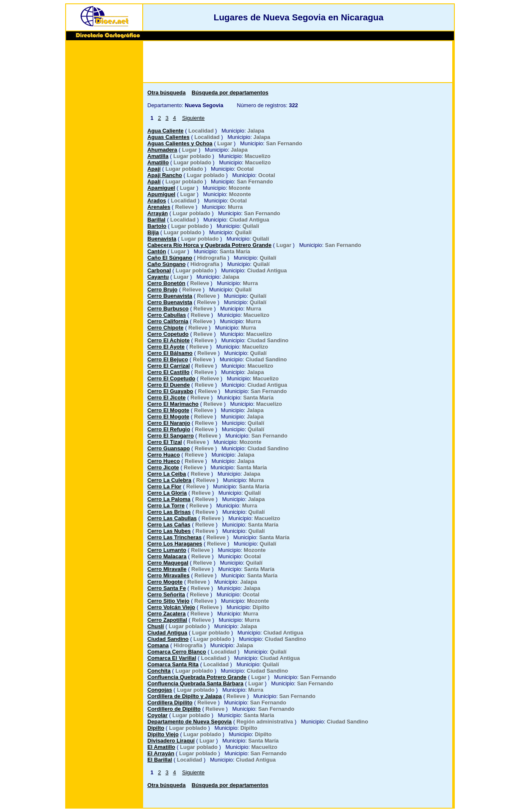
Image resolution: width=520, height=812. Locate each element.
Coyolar (158, 715)
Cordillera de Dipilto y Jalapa (185, 696)
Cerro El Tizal (165, 442)
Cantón (157, 251)
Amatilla (158, 156)
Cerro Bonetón (166, 283)
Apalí (154, 182)
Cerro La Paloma (169, 499)
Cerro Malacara (167, 556)
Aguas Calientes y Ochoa (180, 143)
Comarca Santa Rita (173, 664)
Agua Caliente (165, 131)
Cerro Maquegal (168, 563)
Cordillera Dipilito (170, 703)
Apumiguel (161, 194)
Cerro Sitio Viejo (168, 601)
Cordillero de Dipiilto (174, 709)
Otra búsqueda (166, 93)
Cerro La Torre (166, 506)
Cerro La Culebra (169, 480)
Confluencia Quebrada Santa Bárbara (195, 683)
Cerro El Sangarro (171, 436)
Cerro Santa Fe (167, 588)
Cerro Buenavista (170, 296)
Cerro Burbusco (168, 309)
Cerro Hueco (164, 461)
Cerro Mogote (165, 582)
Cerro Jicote (163, 467)
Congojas (160, 690)
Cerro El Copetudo (171, 378)
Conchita (159, 671)
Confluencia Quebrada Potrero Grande (197, 677)
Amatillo (158, 162)
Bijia (153, 232)
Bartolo (157, 226)
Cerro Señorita (166, 594)
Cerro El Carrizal (169, 366)
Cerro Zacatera (166, 614)
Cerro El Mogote (168, 410)
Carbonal (159, 270)
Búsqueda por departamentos (230, 93)
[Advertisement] (104, 172)
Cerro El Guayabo (170, 391)
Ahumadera (162, 150)
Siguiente (193, 118)
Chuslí (156, 626)
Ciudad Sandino (168, 639)
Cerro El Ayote (166, 347)
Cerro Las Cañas (169, 525)
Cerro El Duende (169, 385)
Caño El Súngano (170, 258)
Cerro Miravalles (169, 575)
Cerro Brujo (162, 290)
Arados (157, 201)
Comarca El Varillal (172, 658)
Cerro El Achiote (169, 340)
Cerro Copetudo (168, 334)
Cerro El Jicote (166, 398)
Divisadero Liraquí (171, 741)
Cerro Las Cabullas (172, 518)
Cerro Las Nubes (169, 531)
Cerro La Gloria (167, 493)
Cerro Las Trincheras (174, 537)
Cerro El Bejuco (168, 359)
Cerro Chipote (165, 328)
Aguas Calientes (169, 137)
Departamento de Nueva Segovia (189, 722)
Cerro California (168, 321)
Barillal (156, 220)
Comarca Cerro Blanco (177, 652)
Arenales (159, 207)
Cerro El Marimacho (173, 404)
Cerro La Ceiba (167, 474)
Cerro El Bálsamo (170, 353)
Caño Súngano (166, 264)
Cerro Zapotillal (167, 620)
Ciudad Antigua (167, 633)
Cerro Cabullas (167, 315)
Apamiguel (161, 188)
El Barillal (160, 760)
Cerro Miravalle (167, 569)
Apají (154, 169)
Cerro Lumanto (167, 550)
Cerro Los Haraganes (175, 544)
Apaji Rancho (165, 175)
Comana (158, 645)
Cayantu (158, 277)
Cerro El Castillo (169, 372)
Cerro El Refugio (169, 429)
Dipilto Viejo (163, 734)
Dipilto (156, 728)
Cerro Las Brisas (169, 512)
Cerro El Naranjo (169, 423)
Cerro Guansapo (169, 448)
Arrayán (158, 213)
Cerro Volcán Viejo (171, 607)
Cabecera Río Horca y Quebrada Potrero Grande (209, 245)
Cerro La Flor (164, 486)
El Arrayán (161, 753)
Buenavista (162, 239)
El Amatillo (161, 747)
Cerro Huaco (164, 455)
